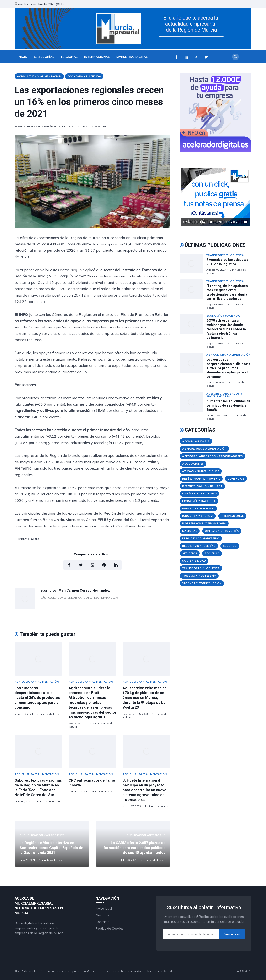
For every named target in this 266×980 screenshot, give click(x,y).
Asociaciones (193, 464)
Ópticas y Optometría (222, 531)
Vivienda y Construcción (202, 583)
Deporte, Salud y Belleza (202, 486)
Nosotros (102, 915)
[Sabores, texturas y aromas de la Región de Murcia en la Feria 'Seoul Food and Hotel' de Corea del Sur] (38, 751)
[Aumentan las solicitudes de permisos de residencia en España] (193, 406)
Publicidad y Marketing (201, 538)
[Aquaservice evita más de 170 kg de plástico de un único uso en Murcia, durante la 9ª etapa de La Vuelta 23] (147, 659)
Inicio (23, 57)
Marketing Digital (132, 57)
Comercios (236, 479)
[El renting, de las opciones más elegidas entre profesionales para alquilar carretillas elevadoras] (193, 294)
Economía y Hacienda (84, 76)
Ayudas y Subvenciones (201, 471)
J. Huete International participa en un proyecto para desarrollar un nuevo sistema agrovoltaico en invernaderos (145, 790)
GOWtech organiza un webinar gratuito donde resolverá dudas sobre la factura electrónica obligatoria (226, 329)
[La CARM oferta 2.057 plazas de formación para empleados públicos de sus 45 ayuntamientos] (133, 844)
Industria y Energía (198, 516)
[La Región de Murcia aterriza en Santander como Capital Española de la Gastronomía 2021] (52, 844)
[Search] (235, 57)
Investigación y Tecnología (204, 523)
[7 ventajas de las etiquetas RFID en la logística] (193, 264)
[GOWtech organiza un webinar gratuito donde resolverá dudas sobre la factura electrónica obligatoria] (193, 331)
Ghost (168, 971)
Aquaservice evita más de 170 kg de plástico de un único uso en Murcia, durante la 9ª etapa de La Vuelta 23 (145, 698)
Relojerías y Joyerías (199, 546)
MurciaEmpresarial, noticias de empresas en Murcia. (61, 971)
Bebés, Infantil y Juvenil (201, 479)
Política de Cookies (110, 928)
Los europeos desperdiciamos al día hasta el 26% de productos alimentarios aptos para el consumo (37, 698)
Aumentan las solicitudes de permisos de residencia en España (228, 406)
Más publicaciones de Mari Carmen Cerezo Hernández (79, 598)
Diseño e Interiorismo (199, 494)
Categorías (44, 57)
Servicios (190, 553)
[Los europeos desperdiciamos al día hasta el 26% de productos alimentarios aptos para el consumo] (38, 659)
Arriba (244, 971)
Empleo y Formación (198, 508)
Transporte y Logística (225, 255)
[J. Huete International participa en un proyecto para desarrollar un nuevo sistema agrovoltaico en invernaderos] (147, 751)
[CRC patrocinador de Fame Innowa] (92, 751)
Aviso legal (104, 908)
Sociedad (212, 553)
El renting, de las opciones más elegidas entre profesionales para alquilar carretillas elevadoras (228, 292)
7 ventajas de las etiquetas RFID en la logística (227, 262)
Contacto (103, 922)
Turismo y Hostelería (199, 576)
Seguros (230, 546)
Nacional (69, 57)
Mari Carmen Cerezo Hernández (38, 126)
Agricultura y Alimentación (39, 76)
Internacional (97, 57)
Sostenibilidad (194, 561)
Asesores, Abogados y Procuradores (224, 395)
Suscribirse (232, 934)
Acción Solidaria (196, 441)
